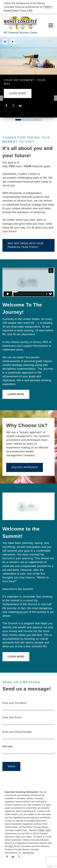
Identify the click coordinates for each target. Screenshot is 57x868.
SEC (11, 846)
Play (13, 42)
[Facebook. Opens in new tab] (6, 105)
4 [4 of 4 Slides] (39, 120)
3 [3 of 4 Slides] (32, 120)
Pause (5, 42)
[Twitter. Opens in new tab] (13, 105)
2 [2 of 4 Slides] (25, 120)
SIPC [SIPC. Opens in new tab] (48, 830)
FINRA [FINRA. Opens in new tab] (41, 830)
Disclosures (28, 853)
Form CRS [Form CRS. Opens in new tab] (26, 11)
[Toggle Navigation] (51, 25)
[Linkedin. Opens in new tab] (20, 105)
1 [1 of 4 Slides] (18, 120)
